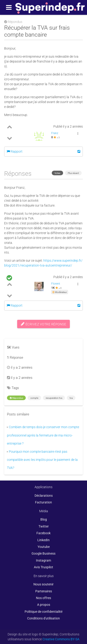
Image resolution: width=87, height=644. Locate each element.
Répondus (16, 398)
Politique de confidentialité (43, 612)
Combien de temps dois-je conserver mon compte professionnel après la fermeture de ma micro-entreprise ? (43, 435)
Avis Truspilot (43, 567)
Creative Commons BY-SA (61, 639)
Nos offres (43, 598)
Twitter (44, 526)
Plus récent (73, 173)
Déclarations (44, 496)
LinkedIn (43, 540)
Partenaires (44, 591)
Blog (44, 519)
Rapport (15, 151)
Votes (57, 173)
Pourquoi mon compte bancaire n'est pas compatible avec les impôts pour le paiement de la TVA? (42, 460)
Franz (55, 133)
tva (71, 398)
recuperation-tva (54, 398)
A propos (44, 605)
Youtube (44, 547)
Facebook (43, 533)
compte (34, 398)
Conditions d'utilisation (43, 618)
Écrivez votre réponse (44, 324)
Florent (56, 284)
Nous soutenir (43, 584)
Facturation (43, 502)
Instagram (43, 560)
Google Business (43, 553)
